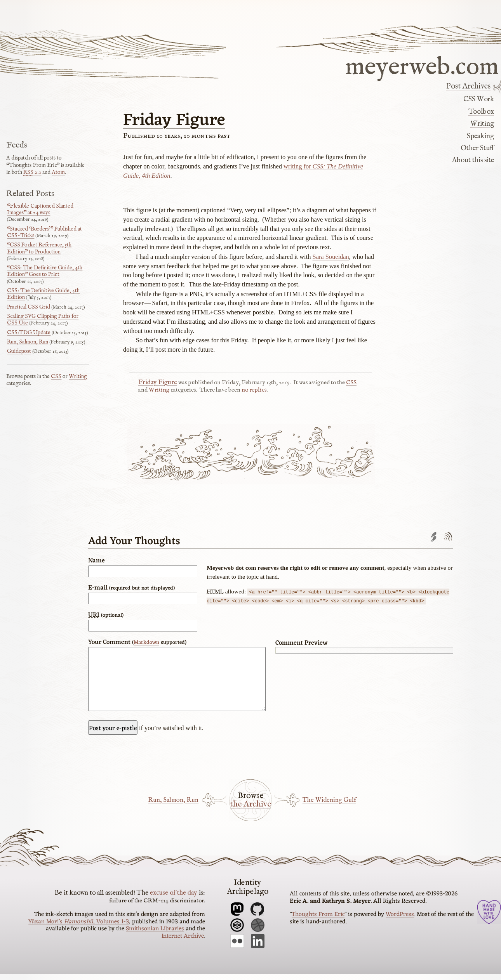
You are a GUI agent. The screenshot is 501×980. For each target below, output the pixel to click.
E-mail (131, 588)
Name (97, 561)
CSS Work (479, 99)
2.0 (32, 172)
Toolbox (481, 112)
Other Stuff (477, 148)
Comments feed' (448, 537)
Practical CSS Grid (29, 307)
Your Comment (137, 642)
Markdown (146, 643)
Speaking (480, 136)
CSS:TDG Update (29, 333)
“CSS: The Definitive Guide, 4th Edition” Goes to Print (45, 271)
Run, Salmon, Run (173, 806)
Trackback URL (434, 537)
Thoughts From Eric (318, 920)
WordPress (400, 920)
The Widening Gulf (329, 806)
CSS (351, 383)
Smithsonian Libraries (155, 935)
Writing (482, 124)
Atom (58, 172)
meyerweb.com (422, 66)
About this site (473, 160)
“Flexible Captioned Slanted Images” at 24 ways (40, 209)
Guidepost (19, 351)
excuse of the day (174, 898)
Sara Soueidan (331, 257)
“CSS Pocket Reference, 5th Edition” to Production (39, 248)
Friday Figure (174, 121)
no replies (254, 390)
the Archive (250, 810)
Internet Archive (183, 942)
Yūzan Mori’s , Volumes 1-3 (79, 928)
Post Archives (468, 87)
